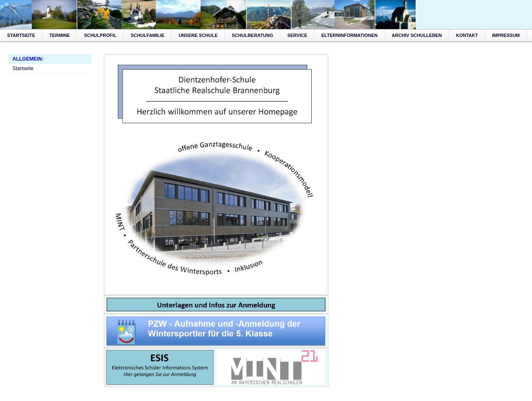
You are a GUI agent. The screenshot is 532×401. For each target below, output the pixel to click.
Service (297, 35)
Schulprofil (100, 35)
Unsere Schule (198, 35)
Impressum (506, 35)
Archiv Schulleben (417, 35)
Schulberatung (252, 35)
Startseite (21, 35)
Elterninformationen (349, 35)
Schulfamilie (147, 35)
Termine (60, 35)
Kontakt (467, 35)
